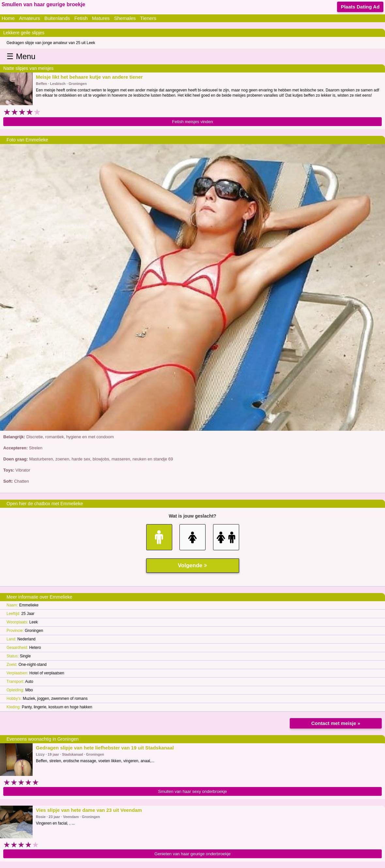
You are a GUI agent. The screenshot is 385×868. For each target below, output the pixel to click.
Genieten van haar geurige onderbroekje (192, 854)
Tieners (148, 18)
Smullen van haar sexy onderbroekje (192, 791)
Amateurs (29, 18)
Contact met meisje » (336, 723)
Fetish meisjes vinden (193, 122)
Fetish (81, 18)
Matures (101, 18)
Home (8, 18)
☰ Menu (21, 56)
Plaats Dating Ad (360, 7)
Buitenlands (57, 18)
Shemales (125, 18)
